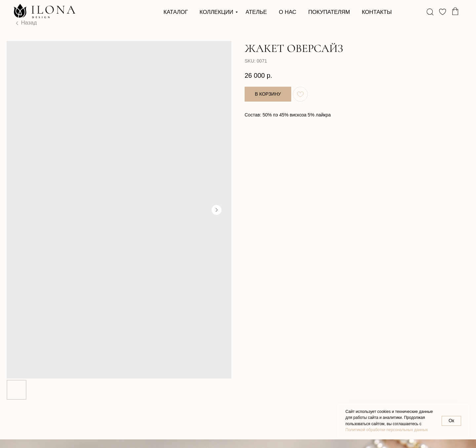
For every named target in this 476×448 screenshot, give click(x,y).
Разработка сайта (258, 435)
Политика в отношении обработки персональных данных (50, 433)
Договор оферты (144, 435)
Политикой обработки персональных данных (387, 430)
